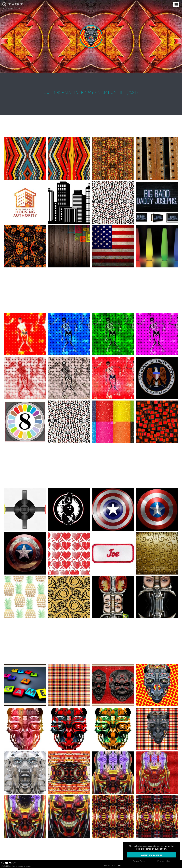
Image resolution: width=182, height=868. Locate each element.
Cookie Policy (139, 861)
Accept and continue (152, 855)
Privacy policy (164, 861)
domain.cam (109, 866)
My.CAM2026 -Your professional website (16, 864)
